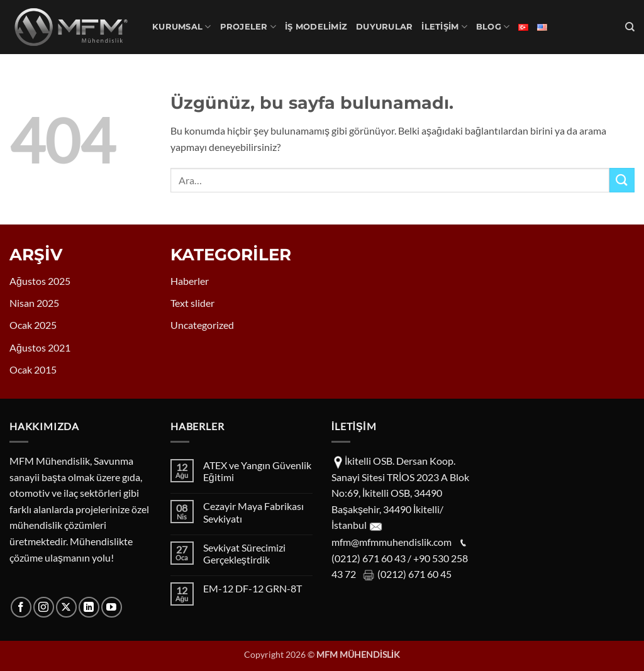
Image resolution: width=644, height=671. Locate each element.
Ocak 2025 (33, 325)
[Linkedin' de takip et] (89, 607)
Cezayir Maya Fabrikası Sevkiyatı (253, 512)
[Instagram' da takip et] (44, 607)
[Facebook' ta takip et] (21, 607)
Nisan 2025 (34, 303)
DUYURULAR (384, 27)
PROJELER (248, 27)
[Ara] (630, 27)
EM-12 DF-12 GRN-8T (253, 588)
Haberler (190, 281)
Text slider (192, 303)
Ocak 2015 (33, 369)
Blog (493, 27)
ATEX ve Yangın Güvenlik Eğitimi (257, 471)
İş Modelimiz (316, 27)
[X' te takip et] (66, 607)
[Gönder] (622, 180)
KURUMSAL (182, 27)
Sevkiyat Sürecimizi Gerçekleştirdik (244, 553)
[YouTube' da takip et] (112, 607)
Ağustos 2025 (40, 281)
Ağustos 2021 (40, 347)
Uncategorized (202, 325)
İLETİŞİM (444, 27)
